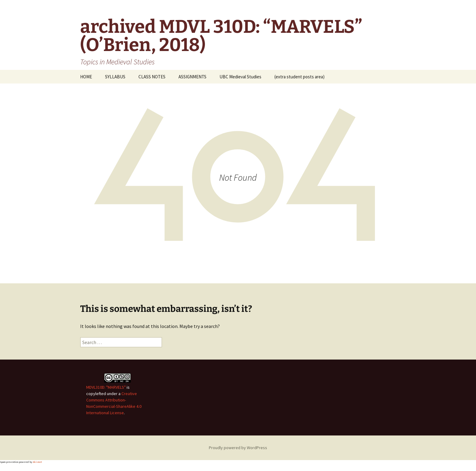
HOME (86, 77)
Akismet (37, 462)
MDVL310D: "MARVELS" (106, 387)
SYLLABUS (115, 77)
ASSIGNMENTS (192, 77)
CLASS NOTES (152, 77)
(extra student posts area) (299, 77)
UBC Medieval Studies (240, 77)
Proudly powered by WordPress (238, 448)
